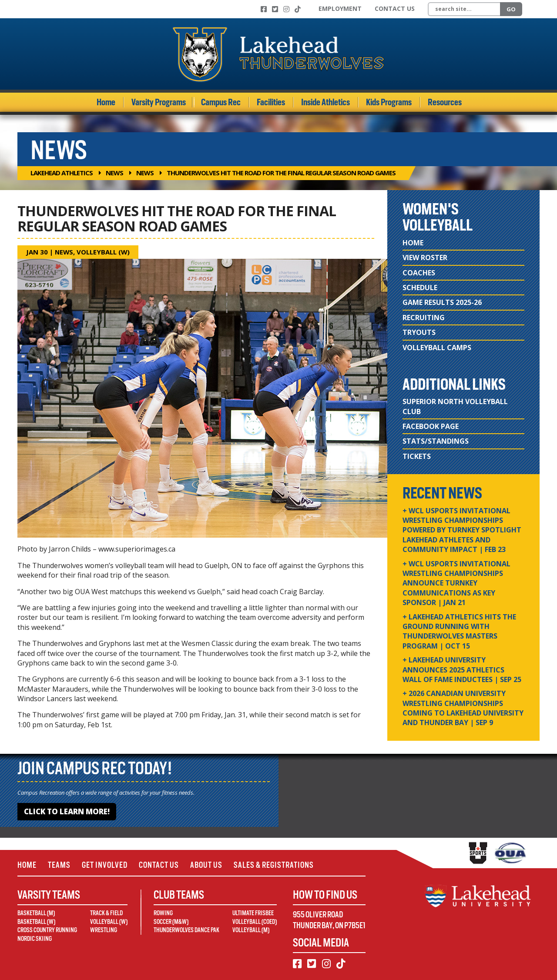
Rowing (163, 913)
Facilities (271, 102)
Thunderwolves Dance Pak (186, 930)
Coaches (419, 273)
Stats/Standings (436, 441)
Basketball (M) (36, 913)
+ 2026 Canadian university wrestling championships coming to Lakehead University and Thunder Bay (463, 708)
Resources (445, 102)
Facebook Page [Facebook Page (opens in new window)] (431, 426)
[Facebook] (264, 9)
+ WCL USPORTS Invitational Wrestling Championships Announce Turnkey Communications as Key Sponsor (456, 583)
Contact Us (395, 8)
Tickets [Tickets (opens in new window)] (417, 456)
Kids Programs (389, 102)
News (114, 173)
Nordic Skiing (35, 939)
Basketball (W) (36, 922)
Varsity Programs (159, 102)
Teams (59, 865)
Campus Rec (221, 102)
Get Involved (105, 865)
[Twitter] (275, 9)
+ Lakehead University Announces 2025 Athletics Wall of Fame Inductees (462, 670)
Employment (340, 8)
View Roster (425, 258)
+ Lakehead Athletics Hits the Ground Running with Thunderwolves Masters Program (459, 631)
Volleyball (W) (104, 252)
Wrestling (104, 930)
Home (106, 102)
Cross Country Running (47, 930)
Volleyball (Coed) (255, 922)
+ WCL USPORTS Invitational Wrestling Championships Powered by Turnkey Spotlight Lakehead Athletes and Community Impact (462, 530)
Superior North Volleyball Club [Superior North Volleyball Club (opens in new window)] (455, 406)
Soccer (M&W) (171, 922)
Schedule (420, 288)
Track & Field (106, 913)
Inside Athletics (325, 102)
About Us (206, 865)
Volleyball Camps (437, 348)
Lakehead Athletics (62, 173)
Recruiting (424, 318)
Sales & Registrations (274, 865)
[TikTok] (298, 9)
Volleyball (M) (251, 930)
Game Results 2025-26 (442, 302)
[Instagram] (286, 9)
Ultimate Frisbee (253, 913)
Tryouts (419, 332)
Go (511, 9)
